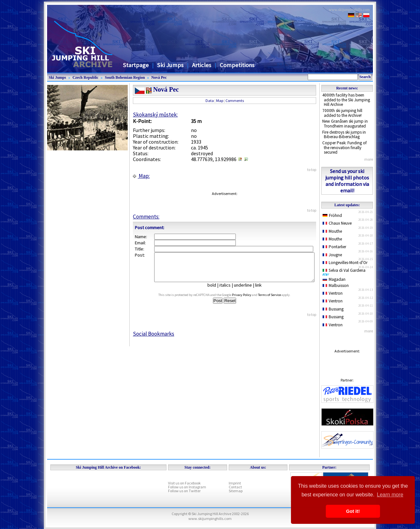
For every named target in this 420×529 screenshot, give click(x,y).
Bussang (333, 309)
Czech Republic (85, 77)
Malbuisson (336, 285)
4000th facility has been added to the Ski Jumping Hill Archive (346, 100)
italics (228, 291)
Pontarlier (334, 247)
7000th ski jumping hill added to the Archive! (342, 113)
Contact (235, 487)
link (261, 291)
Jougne (332, 255)
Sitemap (236, 491)
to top (312, 170)
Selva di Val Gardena (345, 272)
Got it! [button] (353, 511)
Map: (141, 176)
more (369, 159)
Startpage (136, 65)
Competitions (237, 65)
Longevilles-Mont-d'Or (345, 263)
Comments (235, 101)
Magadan (334, 279)
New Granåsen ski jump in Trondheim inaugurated (345, 124)
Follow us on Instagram (187, 487)
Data (210, 101)
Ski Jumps (170, 65)
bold (214, 291)
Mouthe (332, 231)
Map (220, 101)
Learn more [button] (390, 495)
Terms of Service (276, 301)
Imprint (235, 483)
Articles (202, 65)
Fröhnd (332, 215)
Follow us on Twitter (184, 491)
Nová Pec (159, 77)
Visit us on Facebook (184, 483)
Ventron (333, 293)
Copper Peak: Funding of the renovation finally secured (345, 148)
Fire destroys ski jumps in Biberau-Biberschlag (344, 135)
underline (245, 291)
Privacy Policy (248, 301)
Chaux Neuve (337, 223)
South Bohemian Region (125, 77)
